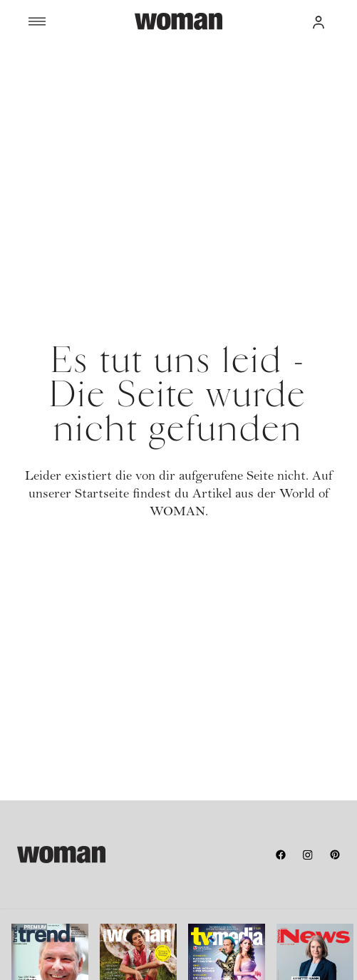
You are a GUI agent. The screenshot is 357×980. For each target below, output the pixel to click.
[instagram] (308, 855)
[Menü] (82, 21)
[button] (319, 21)
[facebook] (281, 855)
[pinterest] (335, 855)
